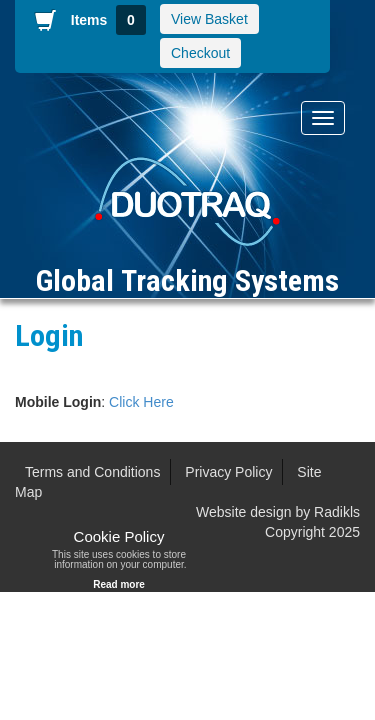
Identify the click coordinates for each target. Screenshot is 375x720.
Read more (119, 584)
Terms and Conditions (92, 472)
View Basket (209, 19)
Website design (243, 512)
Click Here (141, 402)
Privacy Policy (228, 472)
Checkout (200, 53)
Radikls (337, 512)
